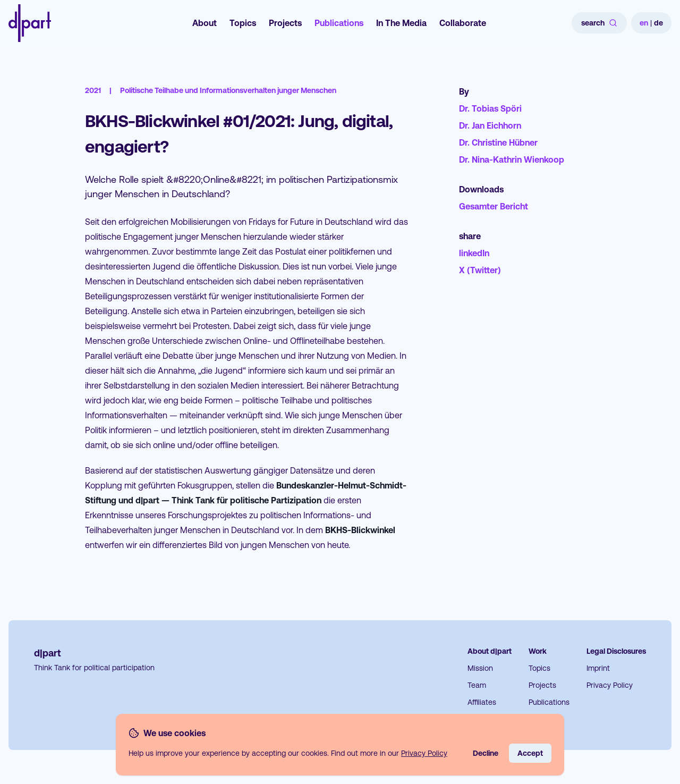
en (644, 23)
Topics (243, 23)
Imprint (598, 668)
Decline (486, 753)
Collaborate (463, 23)
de (658, 23)
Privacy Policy (610, 685)
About (205, 23)
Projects (285, 23)
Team (477, 685)
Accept (530, 753)
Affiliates (482, 702)
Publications (339, 23)
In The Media (401, 23)
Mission (480, 668)
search (599, 23)
